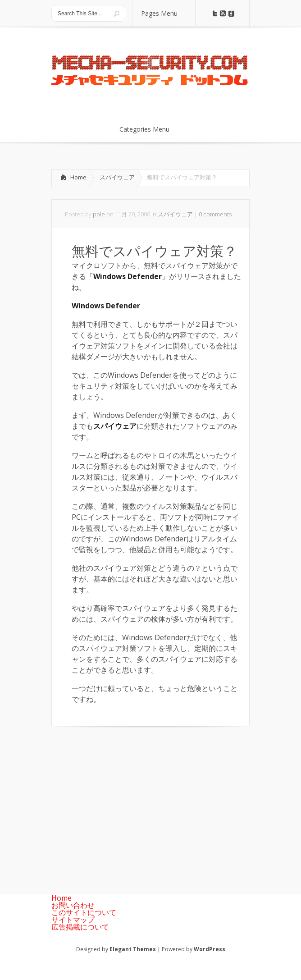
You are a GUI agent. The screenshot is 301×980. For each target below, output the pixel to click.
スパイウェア (117, 177)
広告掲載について (80, 927)
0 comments (215, 214)
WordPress (210, 949)
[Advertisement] (127, 803)
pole (99, 214)
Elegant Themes (133, 949)
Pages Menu (165, 13)
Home (78, 177)
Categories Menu (150, 129)
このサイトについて (84, 912)
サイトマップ (73, 920)
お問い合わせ (73, 905)
